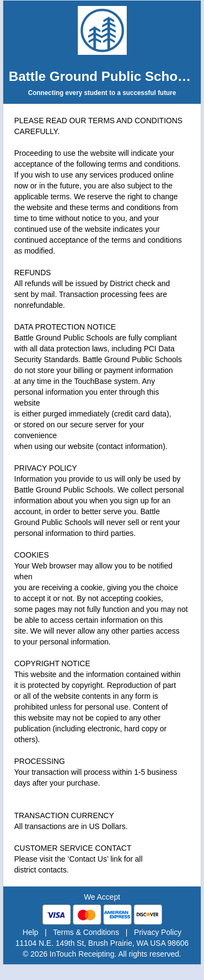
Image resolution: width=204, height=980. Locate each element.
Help (31, 932)
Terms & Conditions (86, 932)
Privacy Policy (157, 932)
